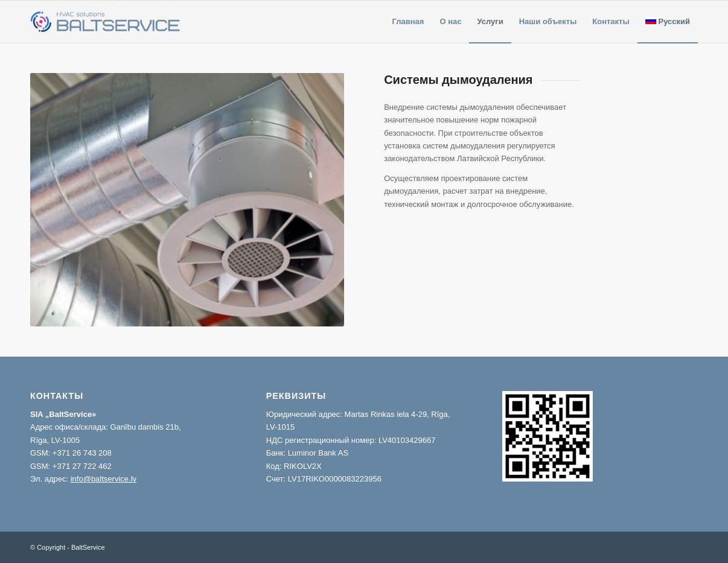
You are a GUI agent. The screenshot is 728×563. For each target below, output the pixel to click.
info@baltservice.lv (104, 479)
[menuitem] (408, 22)
